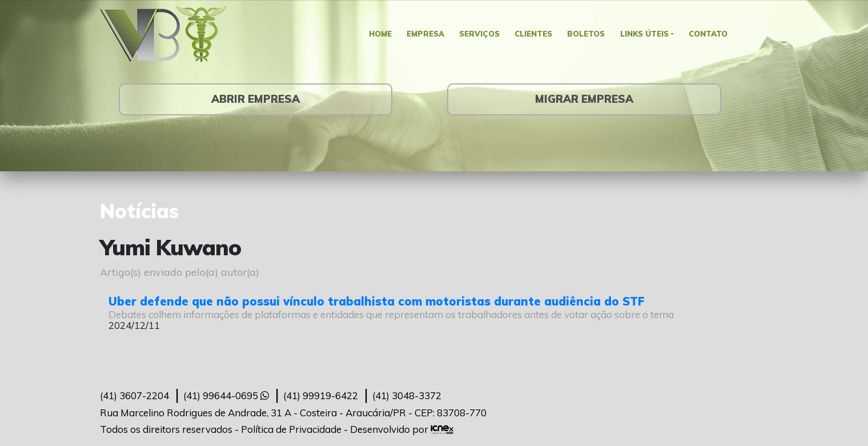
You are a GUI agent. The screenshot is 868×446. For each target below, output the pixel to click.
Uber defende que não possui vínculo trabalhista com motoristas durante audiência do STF (377, 301)
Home (374, 34)
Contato (715, 34)
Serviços (478, 34)
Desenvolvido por (402, 429)
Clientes (534, 34)
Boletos (588, 34)
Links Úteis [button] (648, 34)
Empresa (421, 34)
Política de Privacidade (291, 429)
